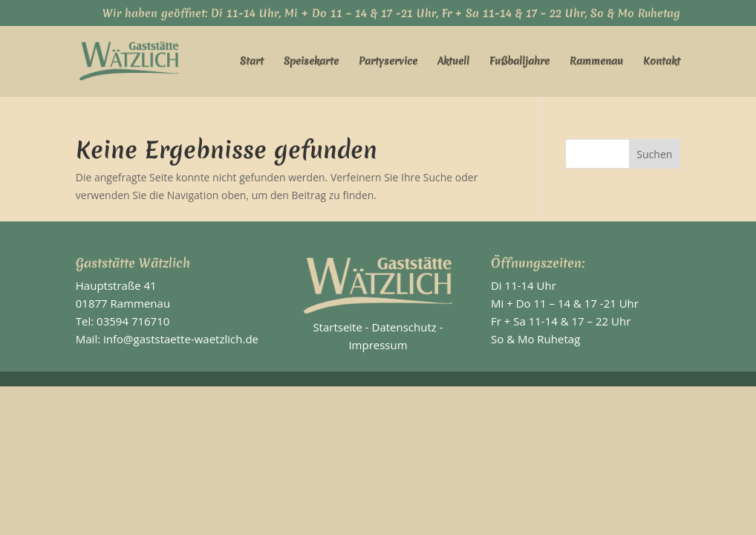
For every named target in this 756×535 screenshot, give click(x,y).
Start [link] (252, 62)
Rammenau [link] (596, 62)
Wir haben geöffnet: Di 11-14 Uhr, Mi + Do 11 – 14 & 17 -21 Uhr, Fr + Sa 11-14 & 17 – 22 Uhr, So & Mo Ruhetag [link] (391, 14)
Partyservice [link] (388, 62)
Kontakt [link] (662, 62)
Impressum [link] (378, 345)
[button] (655, 154)
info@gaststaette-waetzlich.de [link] (181, 339)
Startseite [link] (338, 327)
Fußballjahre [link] (519, 62)
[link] (138, 59)
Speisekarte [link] (311, 62)
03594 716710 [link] (133, 321)
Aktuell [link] (453, 62)
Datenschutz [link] (404, 327)
